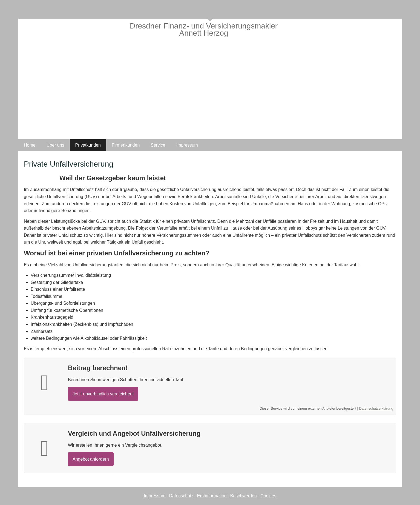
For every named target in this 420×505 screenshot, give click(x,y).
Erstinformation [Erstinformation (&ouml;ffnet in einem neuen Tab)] (212, 496)
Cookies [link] (268, 496)
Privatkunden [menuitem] (88, 145)
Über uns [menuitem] (55, 145)
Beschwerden (244, 496)
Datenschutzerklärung (376, 408)
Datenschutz (181, 496)
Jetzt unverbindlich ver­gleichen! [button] (103, 394)
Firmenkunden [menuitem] (126, 145)
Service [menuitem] (158, 145)
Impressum (155, 496)
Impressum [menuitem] (187, 145)
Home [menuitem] (30, 145)
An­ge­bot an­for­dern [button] (91, 459)
